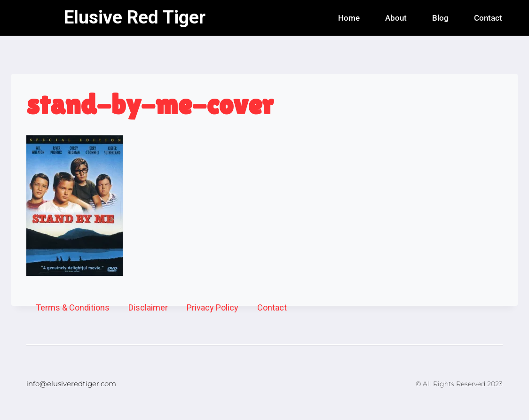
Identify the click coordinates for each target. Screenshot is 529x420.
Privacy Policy (213, 307)
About (396, 18)
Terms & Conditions (73, 307)
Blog (440, 18)
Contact (488, 18)
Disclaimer (148, 307)
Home (349, 18)
